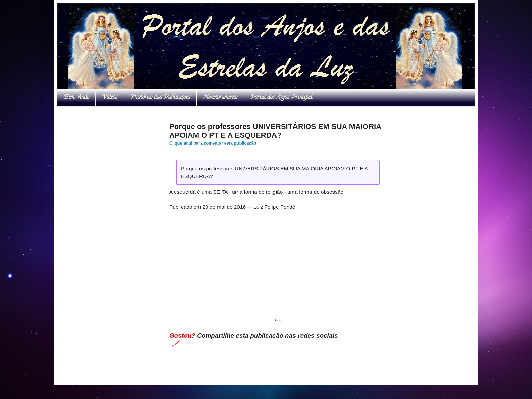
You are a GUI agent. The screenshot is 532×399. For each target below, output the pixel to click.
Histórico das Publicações (160, 98)
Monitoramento (220, 98)
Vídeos (110, 98)
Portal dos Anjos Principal (281, 98)
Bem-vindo (76, 98)
